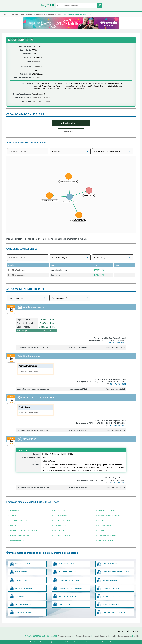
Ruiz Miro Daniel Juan (41, 98)
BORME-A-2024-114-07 (118, 343)
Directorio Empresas (83, 636)
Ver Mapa (36, 61)
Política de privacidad (124, 636)
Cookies (137, 636)
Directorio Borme (98, 636)
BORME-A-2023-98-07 (118, 384)
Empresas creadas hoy (66, 636)
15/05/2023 (99, 270)
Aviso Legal (110, 636)
